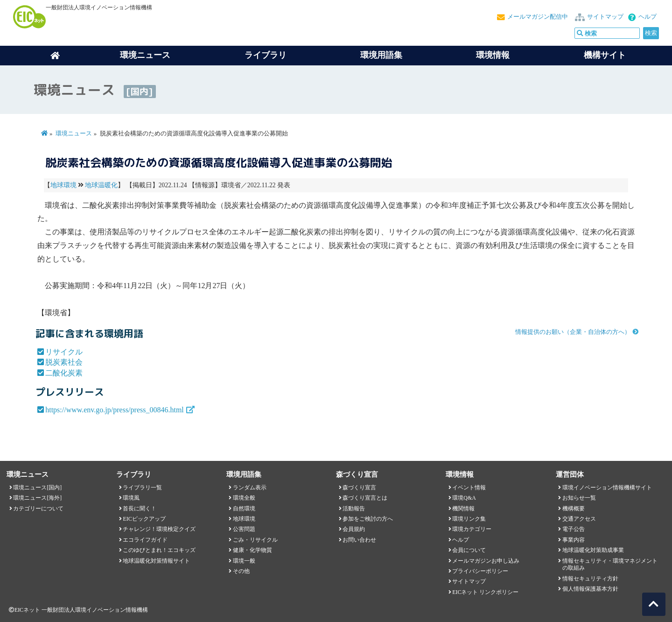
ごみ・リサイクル (255, 540)
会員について (469, 550)
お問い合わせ (359, 540)
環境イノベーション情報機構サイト (607, 488)
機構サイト (605, 55)
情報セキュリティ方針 (590, 579)
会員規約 (354, 529)
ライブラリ (266, 55)
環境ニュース (74, 134)
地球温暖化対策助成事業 (593, 550)
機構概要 (574, 509)
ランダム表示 (250, 488)
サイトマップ (605, 17)
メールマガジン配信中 (538, 17)
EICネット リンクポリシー (485, 592)
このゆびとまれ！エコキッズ (159, 550)
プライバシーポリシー (480, 571)
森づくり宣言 (359, 488)
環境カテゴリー (472, 529)
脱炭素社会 (64, 362)
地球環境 (63, 185)
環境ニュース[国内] (37, 488)
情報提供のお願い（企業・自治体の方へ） (573, 332)
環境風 (131, 498)
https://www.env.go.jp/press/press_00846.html (115, 410)
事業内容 (574, 540)
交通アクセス (579, 519)
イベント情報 (469, 488)
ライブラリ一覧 (142, 488)
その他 (241, 571)
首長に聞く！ (140, 509)
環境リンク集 (469, 519)
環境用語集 (381, 55)
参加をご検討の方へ (368, 519)
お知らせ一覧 (579, 498)
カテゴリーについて (38, 509)
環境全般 (244, 498)
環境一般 (244, 561)
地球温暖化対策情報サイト (156, 561)
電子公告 (574, 529)
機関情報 (463, 509)
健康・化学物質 (252, 550)
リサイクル (64, 352)
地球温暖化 (101, 185)
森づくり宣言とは (365, 498)
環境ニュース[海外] (37, 498)
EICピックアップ (144, 519)
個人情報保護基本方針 (590, 589)
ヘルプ (647, 17)
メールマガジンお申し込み (486, 561)
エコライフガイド (145, 540)
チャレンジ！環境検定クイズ (159, 529)
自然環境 (244, 509)
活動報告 (354, 509)
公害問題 (244, 529)
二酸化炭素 (64, 373)
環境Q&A (464, 498)
